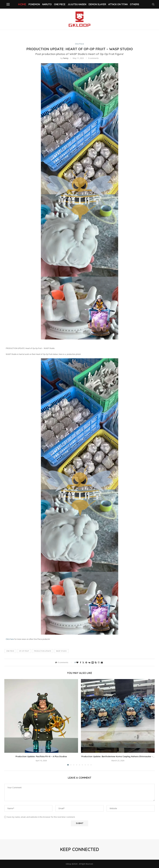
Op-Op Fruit (24, 651)
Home (22, 4)
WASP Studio (61, 651)
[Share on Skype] (96, 662)
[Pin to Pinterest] (86, 662)
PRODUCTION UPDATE (43, 651)
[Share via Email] (102, 662)
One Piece (60, 4)
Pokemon (34, 4)
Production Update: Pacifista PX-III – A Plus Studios (41, 756)
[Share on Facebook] (81, 662)
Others (135, 4)
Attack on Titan (118, 4)
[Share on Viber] (99, 662)
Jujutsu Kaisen (77, 4)
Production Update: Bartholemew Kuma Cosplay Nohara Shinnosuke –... (118, 756)
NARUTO (47, 4)
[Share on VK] (89, 662)
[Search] (153, 4)
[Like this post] (77, 662)
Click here (10, 639)
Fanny (66, 58)
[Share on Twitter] (83, 662)
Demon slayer (97, 4)
